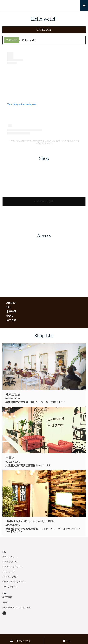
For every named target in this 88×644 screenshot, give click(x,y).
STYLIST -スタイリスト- (13, 567)
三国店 (5, 603)
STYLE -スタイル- (10, 562)
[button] (44, 30)
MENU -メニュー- (10, 557)
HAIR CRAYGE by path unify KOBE (17, 608)
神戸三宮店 (7, 597)
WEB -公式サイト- (10, 587)
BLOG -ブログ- (9, 572)
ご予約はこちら (21, 641)
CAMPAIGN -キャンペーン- (14, 582)
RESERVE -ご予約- (44, 201)
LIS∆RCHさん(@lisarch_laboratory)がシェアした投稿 (34, 141)
